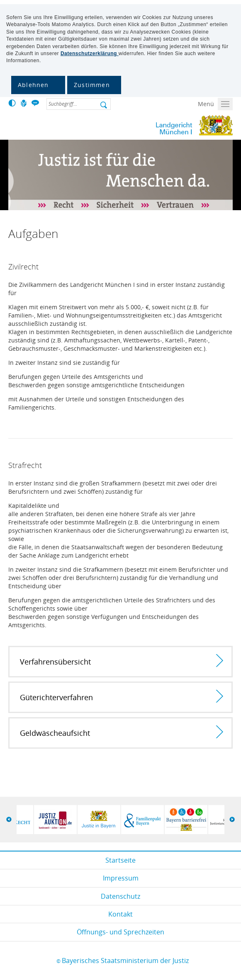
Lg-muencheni (160, 126)
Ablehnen (33, 85)
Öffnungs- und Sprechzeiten (120, 932)
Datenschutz (120, 896)
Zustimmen (92, 85)
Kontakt (120, 914)
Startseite (120, 860)
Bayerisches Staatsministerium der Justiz (125, 961)
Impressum (121, 878)
